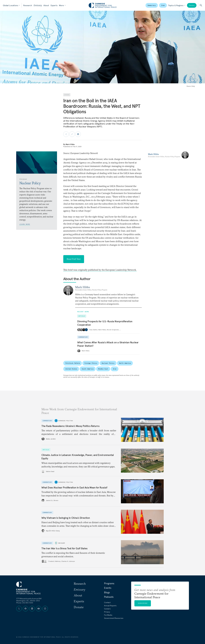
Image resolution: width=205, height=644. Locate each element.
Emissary (38, 5)
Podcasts (109, 597)
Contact (107, 602)
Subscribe (143, 603)
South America (88, 369)
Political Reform (73, 363)
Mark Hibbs (70, 144)
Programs (109, 583)
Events (108, 588)
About (46, 5)
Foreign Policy (91, 363)
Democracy (152, 5)
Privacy (107, 612)
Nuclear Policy (108, 363)
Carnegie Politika (66, 421)
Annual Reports (110, 606)
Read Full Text (74, 259)
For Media (108, 615)
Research (28, 5)
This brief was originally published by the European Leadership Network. (100, 270)
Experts (54, 5)
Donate (192, 5)
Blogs (107, 592)
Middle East (103, 369)
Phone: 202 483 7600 (25, 603)
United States (71, 369)
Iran (163, 5)
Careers (107, 609)
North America (125, 363)
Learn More (25, 224)
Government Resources (114, 618)
